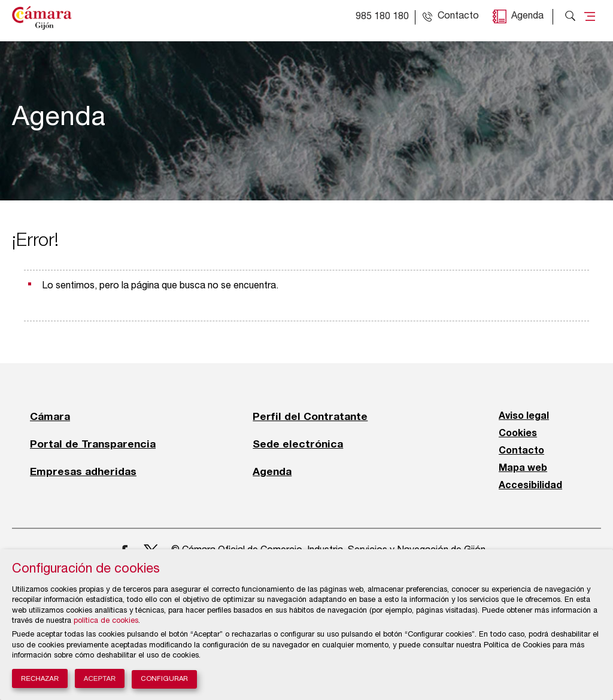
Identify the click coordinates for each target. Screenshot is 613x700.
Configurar (164, 679)
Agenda (527, 17)
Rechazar (40, 678)
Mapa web (523, 468)
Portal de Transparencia (93, 444)
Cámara (50, 416)
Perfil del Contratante (310, 416)
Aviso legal (524, 416)
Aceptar (100, 678)
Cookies (518, 434)
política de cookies (106, 621)
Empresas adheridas (83, 471)
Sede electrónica (298, 444)
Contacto (521, 451)
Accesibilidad (530, 486)
